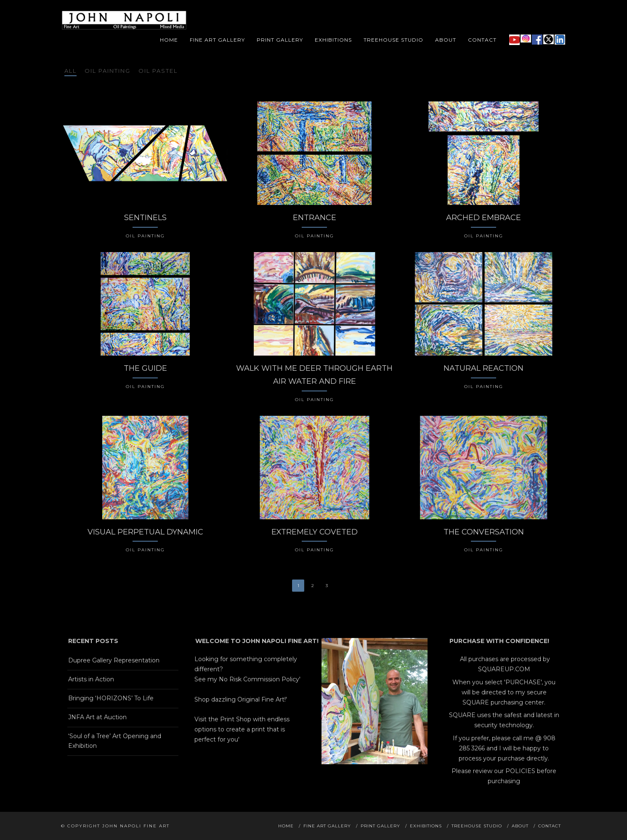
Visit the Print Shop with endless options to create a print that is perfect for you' (242, 729)
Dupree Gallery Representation (114, 660)
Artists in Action (91, 679)
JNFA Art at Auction (97, 717)
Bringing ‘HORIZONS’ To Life (111, 698)
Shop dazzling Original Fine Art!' (241, 699)
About (446, 40)
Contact (482, 40)
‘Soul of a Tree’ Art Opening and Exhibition (115, 741)
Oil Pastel (158, 71)
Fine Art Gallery (217, 40)
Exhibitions (333, 40)
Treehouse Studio (393, 40)
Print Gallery (280, 40)
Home (169, 40)
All (70, 71)
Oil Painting (108, 71)
